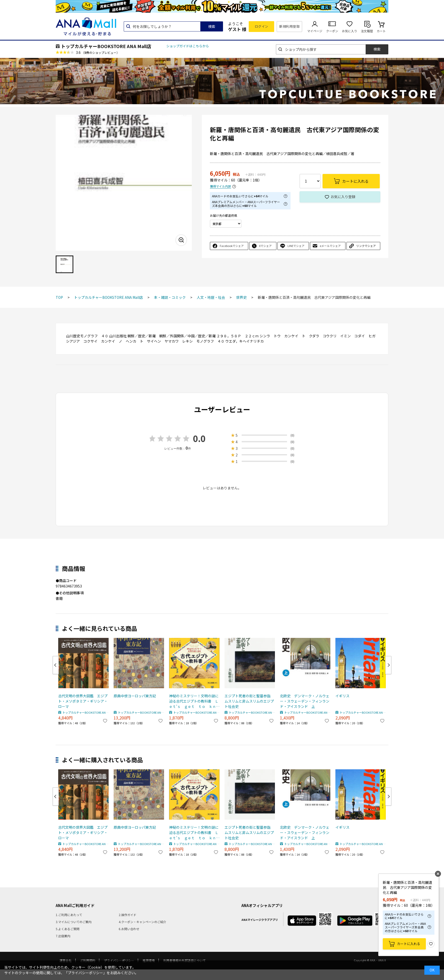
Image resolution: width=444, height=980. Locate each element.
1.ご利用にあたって (69, 915)
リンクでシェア (366, 246)
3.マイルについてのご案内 (74, 922)
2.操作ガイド (128, 915)
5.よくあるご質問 (68, 929)
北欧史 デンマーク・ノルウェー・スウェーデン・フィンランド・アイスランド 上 (305, 701)
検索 (212, 26)
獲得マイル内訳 (220, 186)
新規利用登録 (289, 26)
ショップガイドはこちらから (188, 46)
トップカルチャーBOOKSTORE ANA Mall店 (106, 46)
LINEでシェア (296, 246)
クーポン (332, 31)
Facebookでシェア (232, 246)
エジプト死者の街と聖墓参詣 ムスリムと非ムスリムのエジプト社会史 (249, 701)
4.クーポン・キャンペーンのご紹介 (142, 922)
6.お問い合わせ (129, 929)
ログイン (262, 26)
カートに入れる (409, 944)
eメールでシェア (330, 246)
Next (388, 665)
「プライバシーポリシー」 (85, 973)
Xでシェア (265, 246)
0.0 (199, 438)
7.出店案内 (63, 936)
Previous (56, 665)
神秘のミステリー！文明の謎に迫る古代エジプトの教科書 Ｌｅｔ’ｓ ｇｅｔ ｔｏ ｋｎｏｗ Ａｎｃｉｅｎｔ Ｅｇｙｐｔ (194, 701)
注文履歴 (367, 31)
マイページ (315, 31)
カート (381, 31)
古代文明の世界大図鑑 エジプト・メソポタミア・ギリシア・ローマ (83, 701)
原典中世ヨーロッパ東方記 (135, 696)
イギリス (342, 696)
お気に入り (350, 31)
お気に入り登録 (343, 197)
